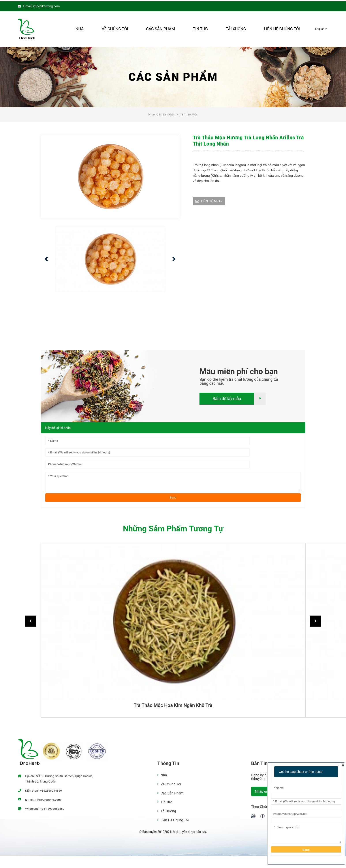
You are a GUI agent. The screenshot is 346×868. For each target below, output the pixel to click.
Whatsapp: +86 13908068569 (45, 807)
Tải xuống (236, 28)
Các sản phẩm (160, 28)
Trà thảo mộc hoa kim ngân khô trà (173, 704)
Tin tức (200, 28)
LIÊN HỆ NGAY (212, 200)
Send (173, 496)
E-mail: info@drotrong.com (41, 5)
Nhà (79, 28)
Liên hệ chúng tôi (282, 28)
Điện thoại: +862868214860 (44, 789)
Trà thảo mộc (188, 113)
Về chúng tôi (115, 28)
